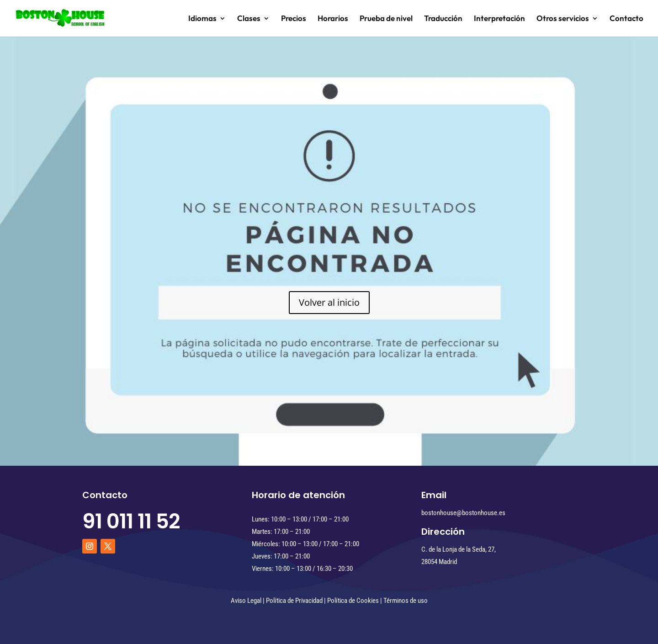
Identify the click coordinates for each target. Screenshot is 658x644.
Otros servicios (563, 19)
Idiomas (202, 19)
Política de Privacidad (294, 601)
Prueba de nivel (386, 19)
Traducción (443, 19)
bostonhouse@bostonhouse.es (463, 513)
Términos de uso (406, 601)
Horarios (333, 19)
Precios (294, 19)
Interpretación (499, 19)
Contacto (626, 19)
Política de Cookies (353, 601)
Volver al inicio (329, 302)
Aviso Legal (246, 601)
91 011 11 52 (131, 521)
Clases (249, 19)
